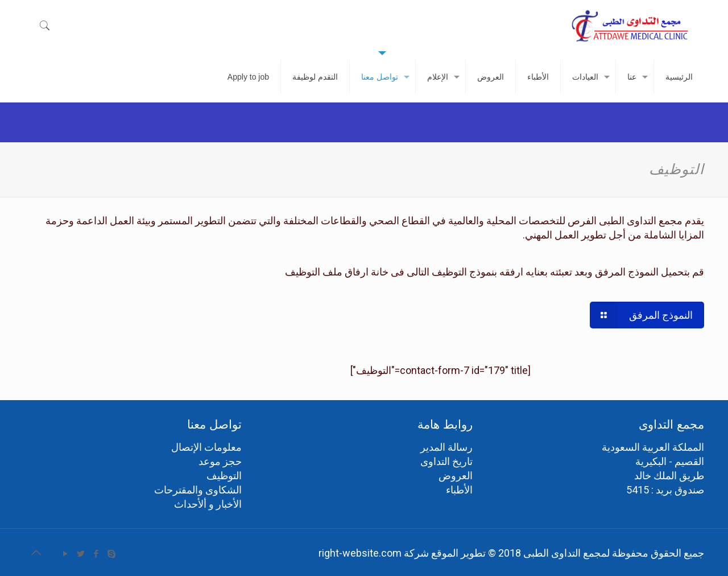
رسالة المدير (446, 447)
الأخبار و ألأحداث (208, 504)
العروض (456, 476)
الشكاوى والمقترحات (198, 490)
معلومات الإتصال (206, 447)
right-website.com (360, 553)
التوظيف (224, 476)
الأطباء (459, 490)
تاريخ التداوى (446, 461)
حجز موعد (220, 461)
